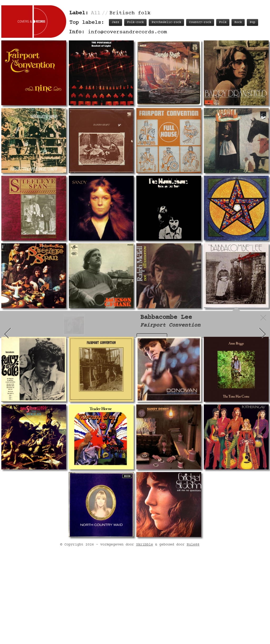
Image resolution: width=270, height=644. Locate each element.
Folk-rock (135, 22)
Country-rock (200, 22)
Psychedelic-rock (166, 22)
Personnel (216, 338)
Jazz (115, 22)
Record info (152, 338)
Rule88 (193, 631)
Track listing (185, 338)
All (96, 13)
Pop (252, 22)
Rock (238, 22)
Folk (223, 22)
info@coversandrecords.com (127, 32)
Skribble (144, 631)
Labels (240, 338)
